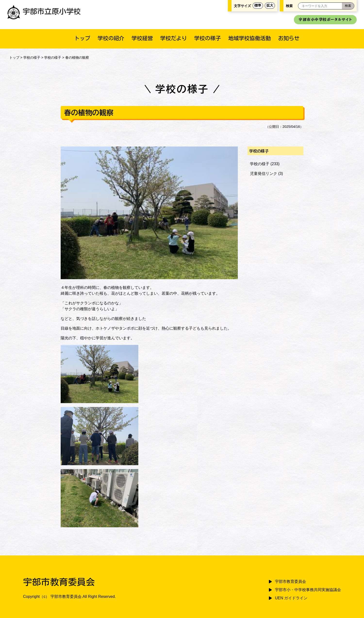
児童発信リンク (264, 174)
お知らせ (289, 38)
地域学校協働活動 (249, 38)
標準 (258, 5)
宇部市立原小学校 (44, 11)
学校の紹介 (111, 38)
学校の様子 (207, 38)
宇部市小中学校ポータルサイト (325, 20)
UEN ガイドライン (291, 598)
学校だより (174, 38)
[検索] (348, 6)
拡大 (270, 5)
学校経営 (142, 38)
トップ (82, 38)
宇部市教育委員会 (290, 581)
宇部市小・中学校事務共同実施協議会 (308, 590)
